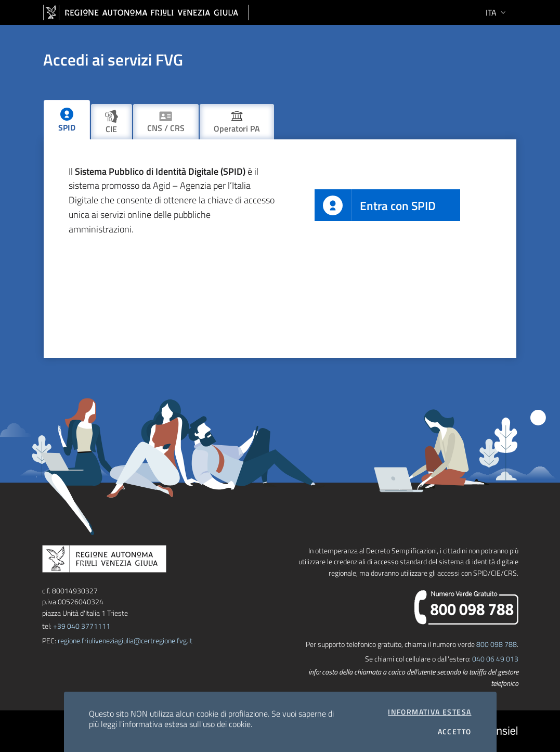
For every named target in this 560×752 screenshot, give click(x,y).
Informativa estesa (429, 712)
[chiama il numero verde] (466, 606)
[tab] (67, 120)
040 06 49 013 (495, 659)
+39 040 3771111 (82, 626)
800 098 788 (497, 644)
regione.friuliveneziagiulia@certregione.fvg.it (125, 640)
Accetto (455, 732)
